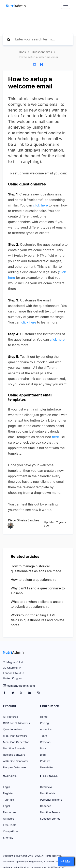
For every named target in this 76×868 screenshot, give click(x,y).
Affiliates (9, 819)
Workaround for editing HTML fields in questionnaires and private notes (37, 620)
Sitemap (8, 838)
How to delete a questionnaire (34, 580)
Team (44, 736)
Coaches (46, 806)
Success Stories (50, 819)
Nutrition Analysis (14, 748)
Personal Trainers (51, 800)
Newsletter (47, 767)
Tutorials (8, 800)
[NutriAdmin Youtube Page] (22, 693)
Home (44, 717)
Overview (46, 787)
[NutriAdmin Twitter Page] (13, 693)
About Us (46, 729)
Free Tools (10, 825)
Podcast (45, 761)
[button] (66, 861)
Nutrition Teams (50, 812)
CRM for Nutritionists (16, 723)
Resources (10, 812)
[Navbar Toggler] (66, 5)
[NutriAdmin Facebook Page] (5, 693)
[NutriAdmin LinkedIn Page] (30, 693)
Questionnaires (42, 52)
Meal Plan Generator (16, 742)
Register (8, 793)
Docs (22, 52)
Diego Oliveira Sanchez (24, 520)
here (56, 437)
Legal (6, 806)
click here (40, 205)
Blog (43, 755)
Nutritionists (48, 793)
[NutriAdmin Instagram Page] (38, 693)
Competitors (11, 831)
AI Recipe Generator (16, 761)
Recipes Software (14, 755)
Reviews (45, 742)
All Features (10, 717)
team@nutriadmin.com (21, 686)
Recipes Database (14, 767)
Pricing (44, 723)
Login (6, 787)
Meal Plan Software (15, 736)
